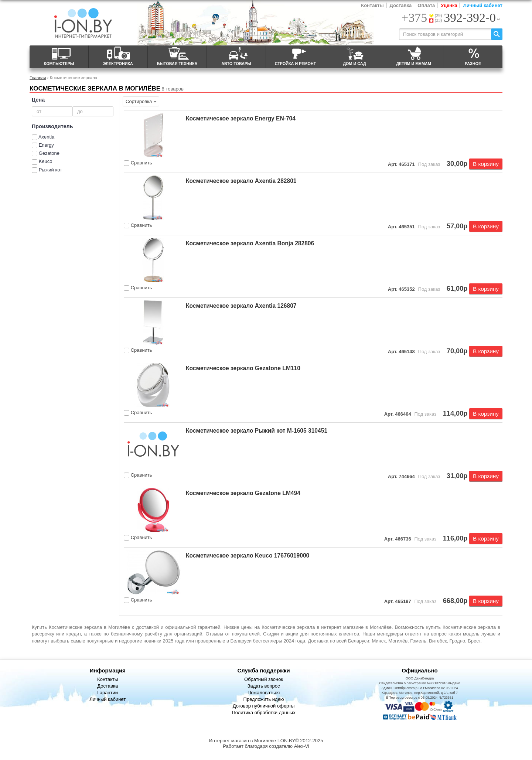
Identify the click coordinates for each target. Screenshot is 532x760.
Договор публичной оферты (264, 706)
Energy (46, 145)
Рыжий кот (51, 170)
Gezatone (49, 153)
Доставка (401, 5)
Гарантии (108, 693)
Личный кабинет (483, 5)
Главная (38, 77)
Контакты (372, 5)
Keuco (46, 161)
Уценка (449, 5)
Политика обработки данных (263, 713)
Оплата (426, 5)
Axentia (46, 137)
